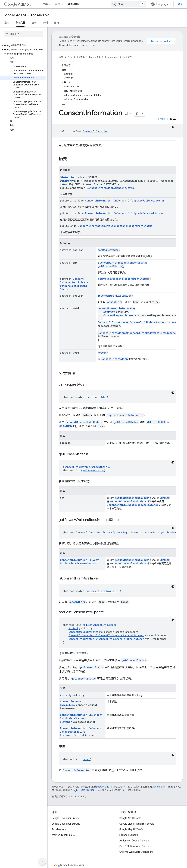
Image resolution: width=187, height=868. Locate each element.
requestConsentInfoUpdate (116, 308)
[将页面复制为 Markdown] (137, 113)
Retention (69, 177)
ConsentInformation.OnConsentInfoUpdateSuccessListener (125, 213)
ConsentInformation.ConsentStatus (111, 188)
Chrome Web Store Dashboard (136, 852)
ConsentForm (114, 302)
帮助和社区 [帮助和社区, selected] (74, 4)
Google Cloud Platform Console (137, 824)
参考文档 (127, 57)
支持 (57, 23)
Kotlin (161, 119)
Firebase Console (129, 835)
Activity (109, 312)
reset (101, 353)
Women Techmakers (63, 835)
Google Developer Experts (66, 824)
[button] (23, 45)
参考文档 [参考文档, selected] (20, 23)
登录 (180, 4)
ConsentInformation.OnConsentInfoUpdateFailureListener (125, 201)
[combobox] (128, 4)
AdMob (18, 4)
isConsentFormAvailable (114, 296)
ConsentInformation (95, 131)
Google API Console (130, 818)
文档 (45, 4)
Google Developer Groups (66, 818)
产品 (70, 57)
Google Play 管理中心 (131, 829)
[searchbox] (24, 34)
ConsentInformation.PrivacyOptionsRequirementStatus (115, 226)
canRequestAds (107, 250)
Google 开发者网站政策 (82, 790)
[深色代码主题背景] (173, 127)
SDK (34, 23)
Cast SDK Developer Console (135, 846)
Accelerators (59, 829)
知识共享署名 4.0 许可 (106, 787)
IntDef (66, 181)
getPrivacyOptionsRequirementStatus (123, 279)
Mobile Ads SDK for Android (27, 15)
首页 (61, 57)
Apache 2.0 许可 (161, 787)
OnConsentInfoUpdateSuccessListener (133, 505)
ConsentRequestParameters (121, 315)
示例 (58, 4)
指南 (7, 23)
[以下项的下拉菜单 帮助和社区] (84, 4)
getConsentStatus (110, 266)
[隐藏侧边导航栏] (42, 862)
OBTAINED (66, 426)
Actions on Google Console (134, 841)
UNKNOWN (165, 498)
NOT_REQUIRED (156, 422)
